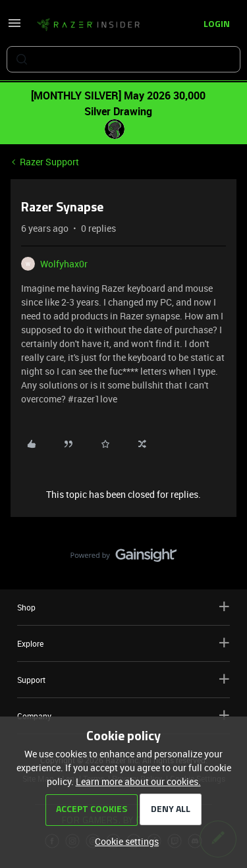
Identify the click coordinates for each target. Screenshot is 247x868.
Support (123, 679)
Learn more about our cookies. (138, 781)
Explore (123, 643)
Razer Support (49, 162)
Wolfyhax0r (64, 264)
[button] (14, 27)
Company (123, 716)
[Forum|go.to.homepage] (88, 25)
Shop (123, 607)
